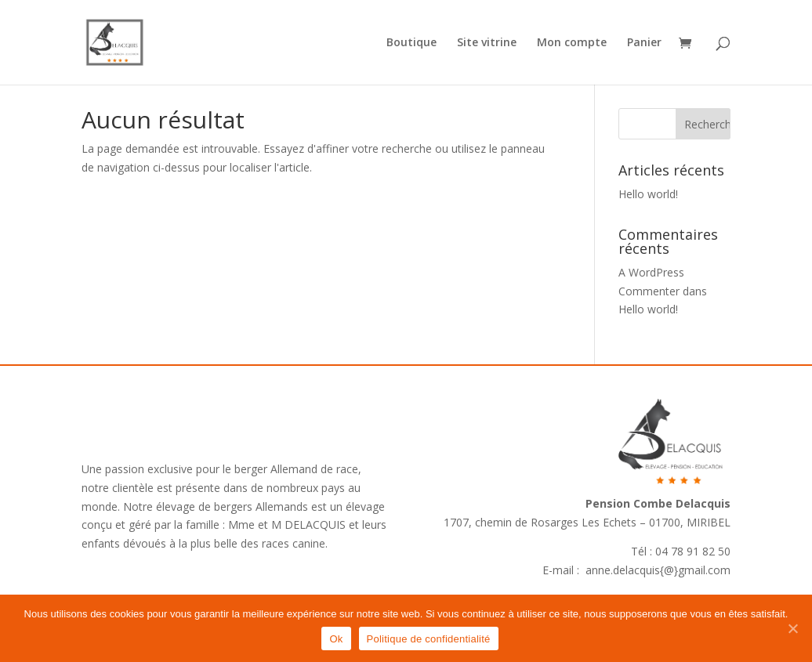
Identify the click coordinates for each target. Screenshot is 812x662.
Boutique (411, 43)
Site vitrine (487, 43)
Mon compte (572, 43)
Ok (336, 639)
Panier (644, 43)
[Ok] (792, 628)
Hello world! (648, 194)
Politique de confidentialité (429, 639)
